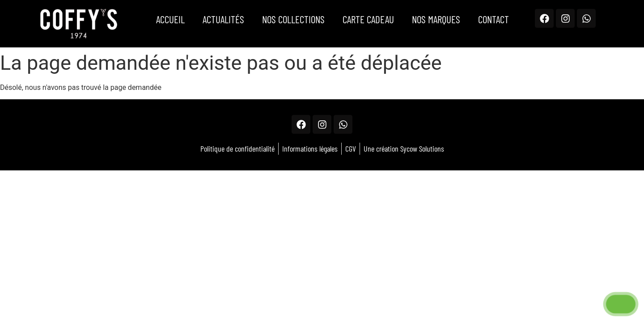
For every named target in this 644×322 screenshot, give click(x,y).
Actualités (223, 19)
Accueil (170, 19)
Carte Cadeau (368, 19)
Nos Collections (293, 19)
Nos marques (436, 19)
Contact (494, 19)
